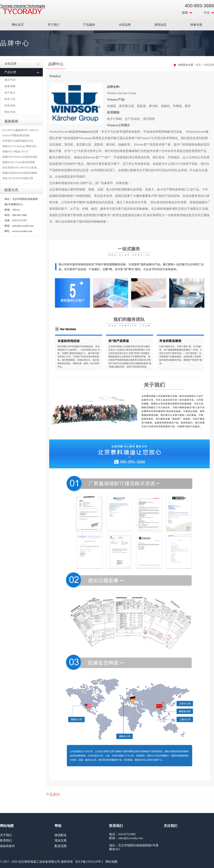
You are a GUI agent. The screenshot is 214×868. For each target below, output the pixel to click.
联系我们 (6, 841)
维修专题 (196, 25)
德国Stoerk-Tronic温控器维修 (19, 162)
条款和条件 (7, 846)
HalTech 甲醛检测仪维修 (16, 135)
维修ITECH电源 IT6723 (15, 152)
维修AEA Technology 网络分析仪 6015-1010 (26, 146)
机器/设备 (10, 106)
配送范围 (61, 846)
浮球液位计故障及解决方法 (18, 141)
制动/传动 (10, 112)
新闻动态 (160, 25)
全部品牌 (125, 25)
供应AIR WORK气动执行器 (18, 178)
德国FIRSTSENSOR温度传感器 (20, 157)
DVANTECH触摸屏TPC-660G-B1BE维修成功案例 (30, 130)
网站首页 (18, 25)
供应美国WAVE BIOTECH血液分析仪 (23, 168)
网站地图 (111, 862)
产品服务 (89, 25)
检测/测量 (10, 86)
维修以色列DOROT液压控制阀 (20, 173)
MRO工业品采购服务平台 (23, 9)
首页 (198, 65)
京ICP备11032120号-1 (89, 862)
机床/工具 (10, 99)
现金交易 (61, 841)
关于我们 (53, 25)
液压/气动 (10, 80)
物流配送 (61, 835)
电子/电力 (10, 93)
